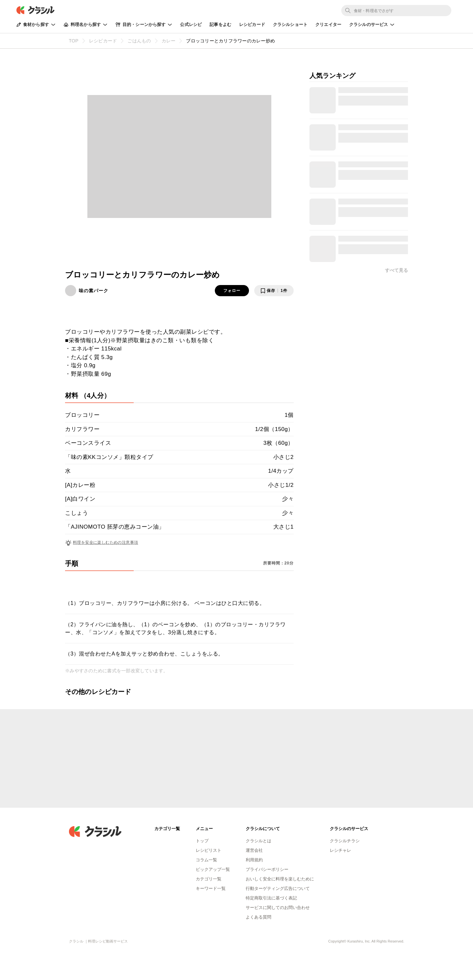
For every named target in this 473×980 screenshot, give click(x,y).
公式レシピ (191, 24)
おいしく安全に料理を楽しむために (280, 879)
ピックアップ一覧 (213, 869)
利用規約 (254, 860)
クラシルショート (290, 24)
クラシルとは (259, 841)
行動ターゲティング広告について (278, 888)
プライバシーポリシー (267, 869)
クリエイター (328, 24)
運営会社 (254, 850)
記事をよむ (220, 24)
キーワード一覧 (211, 888)
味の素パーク (94, 291)
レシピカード (252, 24)
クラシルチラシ (345, 841)
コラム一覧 (206, 860)
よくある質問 (259, 917)
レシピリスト (209, 850)
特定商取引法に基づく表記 (271, 898)
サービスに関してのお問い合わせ (278, 908)
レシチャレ (340, 850)
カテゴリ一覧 (209, 879)
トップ (202, 841)
